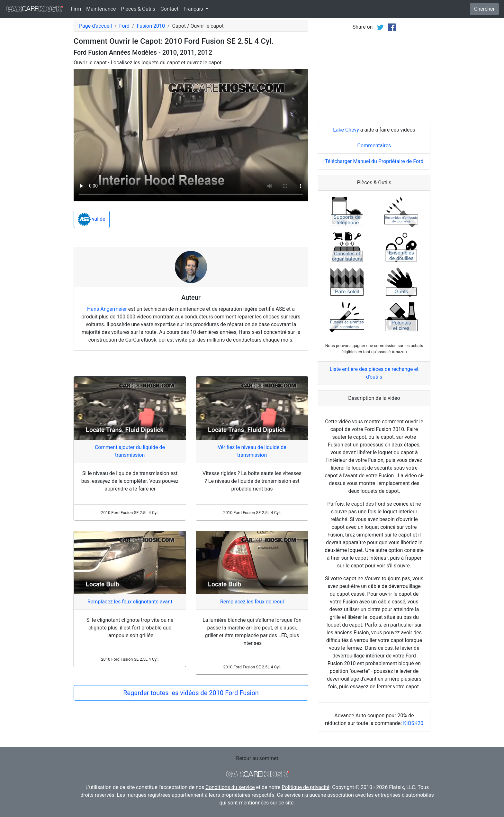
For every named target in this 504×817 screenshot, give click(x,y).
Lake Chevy (346, 130)
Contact (169, 9)
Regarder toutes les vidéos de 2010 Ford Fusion (191, 693)
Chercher (484, 9)
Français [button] (194, 9)
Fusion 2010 (151, 26)
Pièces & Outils (138, 9)
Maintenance (101, 9)
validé (92, 219)
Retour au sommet (257, 758)
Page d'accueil (95, 26)
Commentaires (374, 146)
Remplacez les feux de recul (252, 602)
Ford (124, 26)
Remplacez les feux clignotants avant (130, 602)
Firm (76, 9)
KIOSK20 (413, 723)
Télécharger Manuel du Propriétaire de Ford (374, 161)
